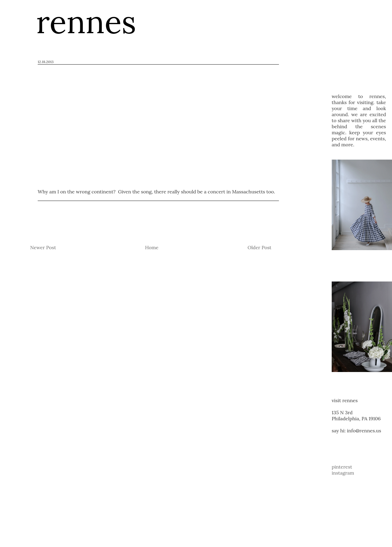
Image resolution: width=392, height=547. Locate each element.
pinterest (342, 467)
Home (152, 247)
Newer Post (43, 247)
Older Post (259, 247)
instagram (343, 473)
